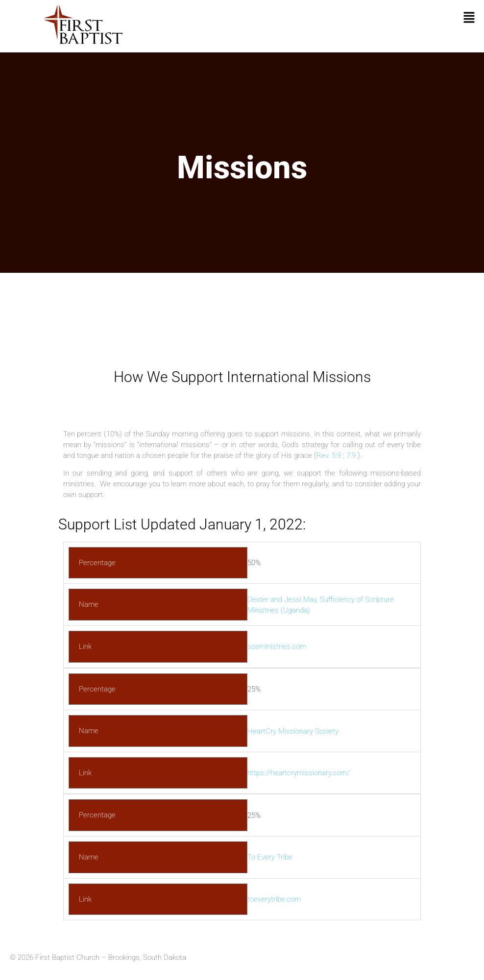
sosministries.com (277, 646)
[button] (469, 18)
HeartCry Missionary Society (293, 731)
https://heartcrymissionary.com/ (299, 773)
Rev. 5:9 (329, 455)
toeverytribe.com (274, 899)
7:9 (351, 455)
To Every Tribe (270, 857)
